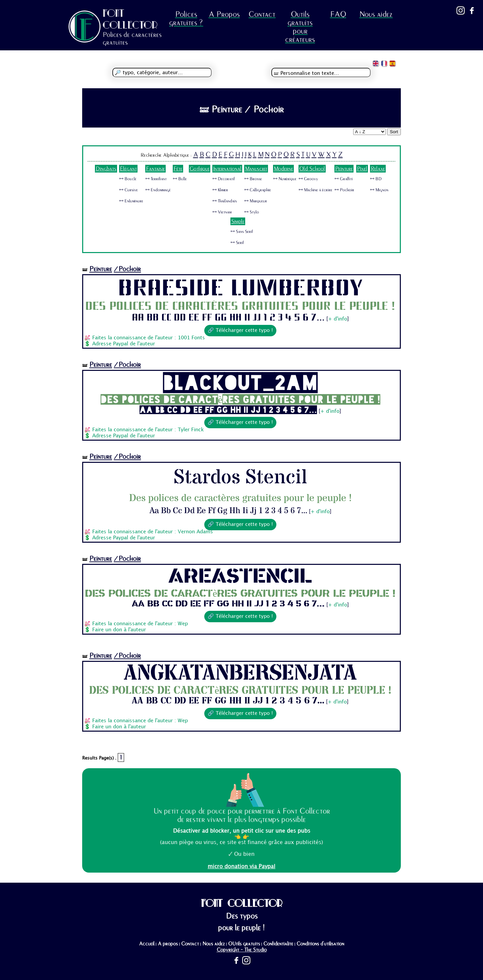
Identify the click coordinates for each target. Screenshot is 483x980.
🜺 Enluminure (131, 201)
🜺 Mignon (379, 190)
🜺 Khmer (220, 190)
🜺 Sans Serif (242, 232)
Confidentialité (278, 944)
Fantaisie (155, 169)
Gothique (200, 169)
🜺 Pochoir (344, 190)
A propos (168, 944)
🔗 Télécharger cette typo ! (240, 331)
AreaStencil (240, 577)
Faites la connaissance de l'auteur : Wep (140, 624)
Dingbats (106, 169)
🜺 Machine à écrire (315, 190)
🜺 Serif (237, 243)
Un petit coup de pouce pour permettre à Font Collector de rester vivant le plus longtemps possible (242, 815)
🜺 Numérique (285, 179)
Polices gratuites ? (186, 18)
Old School (312, 169)
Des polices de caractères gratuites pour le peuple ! (240, 306)
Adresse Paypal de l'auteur (124, 344)
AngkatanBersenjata (240, 674)
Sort (394, 132)
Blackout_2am (240, 383)
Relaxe (378, 169)
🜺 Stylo (252, 212)
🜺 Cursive (128, 190)
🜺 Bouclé (128, 179)
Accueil (147, 944)
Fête (178, 169)
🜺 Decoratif (224, 179)
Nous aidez (376, 14)
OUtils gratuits (244, 944)
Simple (238, 221)
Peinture (344, 169)
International (227, 169)
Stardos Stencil (240, 478)
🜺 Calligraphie (258, 190)
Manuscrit (256, 169)
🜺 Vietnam (222, 212)
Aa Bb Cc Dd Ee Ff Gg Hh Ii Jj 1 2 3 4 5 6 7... (228, 317)
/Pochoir (127, 269)
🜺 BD (376, 179)
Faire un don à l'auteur (119, 630)
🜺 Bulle (180, 179)
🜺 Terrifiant (156, 179)
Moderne (283, 169)
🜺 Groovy (308, 179)
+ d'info (338, 319)
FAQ (338, 14)
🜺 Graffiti (344, 179)
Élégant (128, 169)
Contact (262, 14)
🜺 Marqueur (256, 201)
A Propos (224, 14)
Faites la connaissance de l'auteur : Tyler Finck (148, 430)
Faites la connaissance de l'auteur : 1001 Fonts (149, 338)
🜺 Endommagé (158, 190)
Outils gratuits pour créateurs (300, 27)
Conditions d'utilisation (320, 944)
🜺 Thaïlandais (225, 201)
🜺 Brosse (253, 179)
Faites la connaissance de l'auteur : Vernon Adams (153, 532)
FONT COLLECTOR (130, 19)
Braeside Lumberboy (240, 288)
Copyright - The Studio (242, 950)
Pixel (362, 169)
